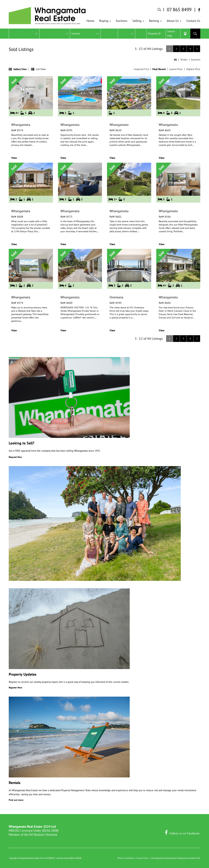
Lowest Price (176, 69)
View (14, 158)
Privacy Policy (142, 858)
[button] (105, 21)
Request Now (15, 457)
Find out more (16, 800)
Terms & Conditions (126, 858)
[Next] (197, 49)
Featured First (141, 69)
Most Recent (159, 69)
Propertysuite (182, 858)
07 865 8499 (179, 10)
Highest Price (193, 69)
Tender (184, 60)
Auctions (196, 60)
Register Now (15, 688)
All (175, 60)
